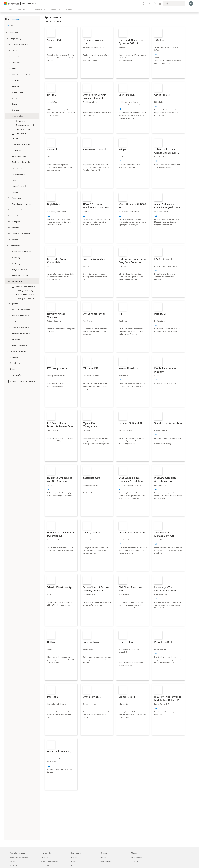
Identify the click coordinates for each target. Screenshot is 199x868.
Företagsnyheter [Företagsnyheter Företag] (136, 866)
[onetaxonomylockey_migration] (9, 192)
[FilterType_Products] (7, 33)
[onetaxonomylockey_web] (9, 239)
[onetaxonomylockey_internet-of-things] (9, 156)
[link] (61, 53)
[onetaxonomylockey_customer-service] (9, 80)
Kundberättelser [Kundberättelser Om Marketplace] (15, 866)
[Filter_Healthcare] (9, 303)
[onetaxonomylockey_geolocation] (9, 110)
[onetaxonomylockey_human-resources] (9, 116)
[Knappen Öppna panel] (9, 10)
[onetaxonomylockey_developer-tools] (9, 92)
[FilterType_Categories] (7, 38)
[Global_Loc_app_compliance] (7, 375)
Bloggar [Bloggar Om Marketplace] (13, 861)
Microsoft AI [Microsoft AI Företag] (103, 857)
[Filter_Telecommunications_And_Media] (9, 345)
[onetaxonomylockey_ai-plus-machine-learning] (9, 168)
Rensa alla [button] (16, 19)
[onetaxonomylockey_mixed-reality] (9, 198)
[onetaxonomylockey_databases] (9, 86)
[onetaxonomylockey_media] (9, 180)
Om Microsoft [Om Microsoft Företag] (136, 861)
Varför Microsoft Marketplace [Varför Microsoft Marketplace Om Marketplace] (20, 857)
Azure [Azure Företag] (101, 866)
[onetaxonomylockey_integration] (9, 150)
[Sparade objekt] (155, 4)
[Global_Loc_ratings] (7, 357)
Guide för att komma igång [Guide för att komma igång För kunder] (50, 861)
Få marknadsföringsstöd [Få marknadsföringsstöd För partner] (79, 866)
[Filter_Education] (9, 263)
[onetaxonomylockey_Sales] (9, 222)
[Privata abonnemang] (160, 4)
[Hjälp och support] (149, 4)
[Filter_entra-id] (9, 186)
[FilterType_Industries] (7, 245)
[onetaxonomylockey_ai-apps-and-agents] (9, 44)
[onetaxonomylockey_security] (9, 228)
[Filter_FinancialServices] (9, 275)
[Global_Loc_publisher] (7, 369)
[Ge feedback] (144, 4)
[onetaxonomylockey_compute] (9, 144)
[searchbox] (25, 25)
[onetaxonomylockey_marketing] (9, 174)
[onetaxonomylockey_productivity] (9, 216)
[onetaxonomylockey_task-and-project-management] (9, 234)
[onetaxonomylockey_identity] (9, 138)
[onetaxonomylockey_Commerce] (9, 68)
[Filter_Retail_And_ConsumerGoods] (9, 333)
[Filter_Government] (9, 281)
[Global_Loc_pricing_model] (7, 351)
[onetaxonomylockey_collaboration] (9, 62)
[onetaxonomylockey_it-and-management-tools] (9, 162)
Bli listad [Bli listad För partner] (74, 861)
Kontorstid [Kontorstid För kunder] (45, 857)
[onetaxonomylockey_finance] (9, 104)
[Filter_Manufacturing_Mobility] (9, 315)
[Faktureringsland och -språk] (174, 4)
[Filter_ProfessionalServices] (9, 327)
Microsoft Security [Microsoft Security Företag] (105, 861)
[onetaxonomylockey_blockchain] (9, 56)
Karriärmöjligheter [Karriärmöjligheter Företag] (137, 857)
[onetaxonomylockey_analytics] (9, 50)
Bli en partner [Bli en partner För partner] (76, 857)
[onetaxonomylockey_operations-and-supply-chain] (9, 210)
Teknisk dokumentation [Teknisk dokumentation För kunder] (49, 866)
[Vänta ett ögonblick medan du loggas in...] (191, 4)
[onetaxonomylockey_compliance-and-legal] (9, 74)
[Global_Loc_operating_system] (7, 363)
